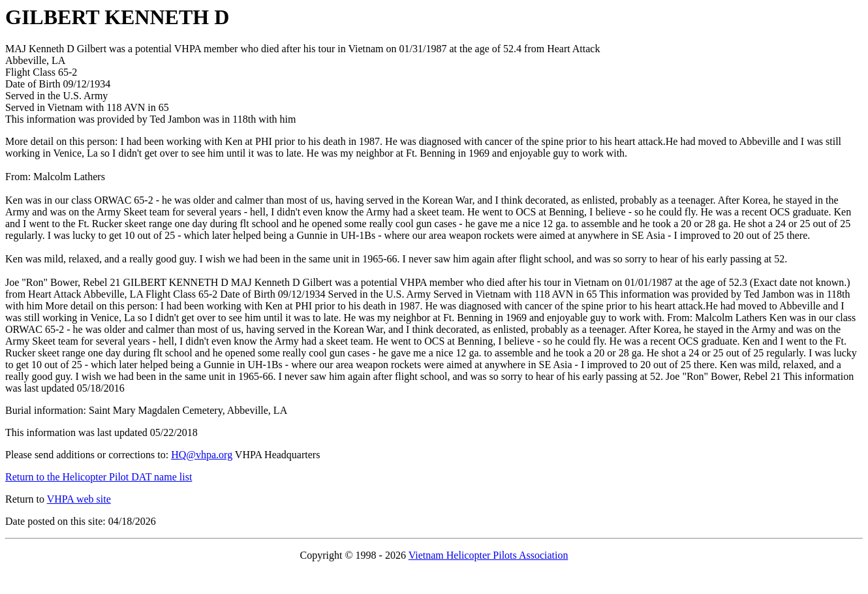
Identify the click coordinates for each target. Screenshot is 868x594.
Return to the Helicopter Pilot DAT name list (99, 477)
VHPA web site (79, 499)
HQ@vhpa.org (202, 455)
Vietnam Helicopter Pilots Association (488, 555)
